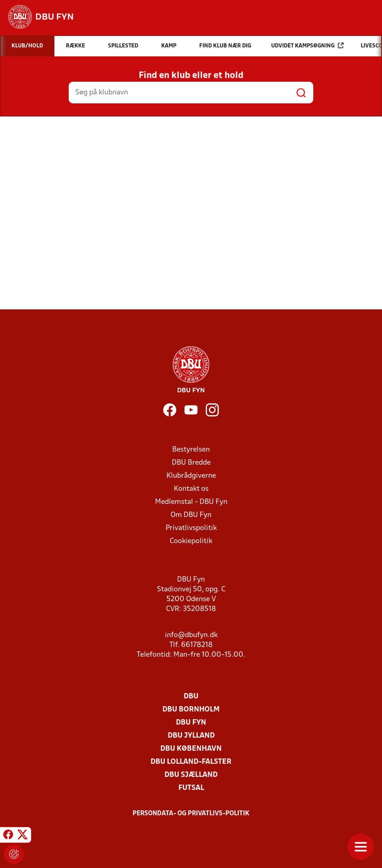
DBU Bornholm (191, 710)
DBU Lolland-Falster (191, 762)
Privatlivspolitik (191, 528)
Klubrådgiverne (191, 476)
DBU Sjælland (191, 775)
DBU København (191, 749)
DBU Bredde (191, 463)
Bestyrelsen (191, 450)
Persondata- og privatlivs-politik (191, 814)
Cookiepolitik (191, 541)
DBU (191, 697)
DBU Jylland (191, 736)
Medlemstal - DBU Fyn (191, 502)
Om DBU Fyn (191, 515)
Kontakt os (191, 489)
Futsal (191, 788)
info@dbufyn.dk (191, 635)
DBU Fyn (191, 723)
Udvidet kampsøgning (307, 46)
